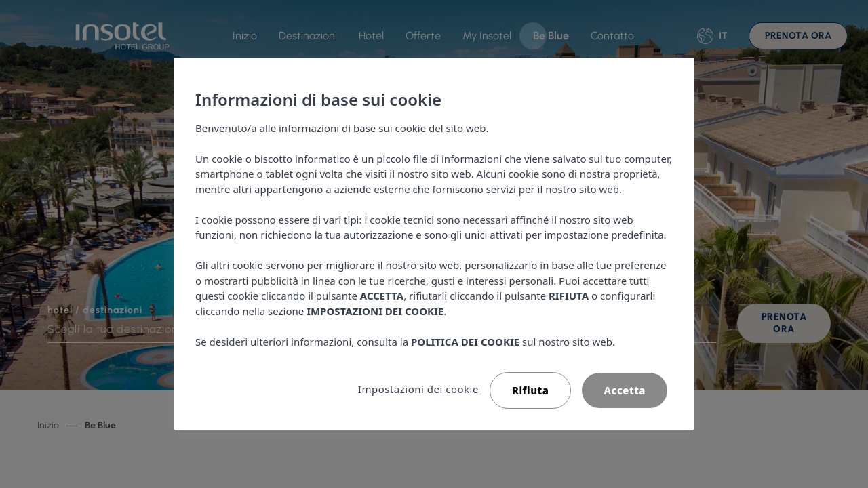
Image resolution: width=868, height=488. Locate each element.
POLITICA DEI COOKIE (465, 342)
